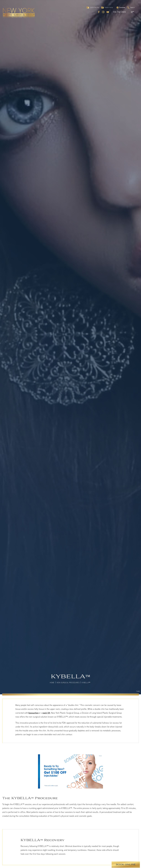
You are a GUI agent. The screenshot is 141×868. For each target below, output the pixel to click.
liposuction (33, 713)
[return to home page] (12, 13)
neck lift (46, 713)
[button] (120, 8)
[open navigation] (130, 12)
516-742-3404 (119, 12)
